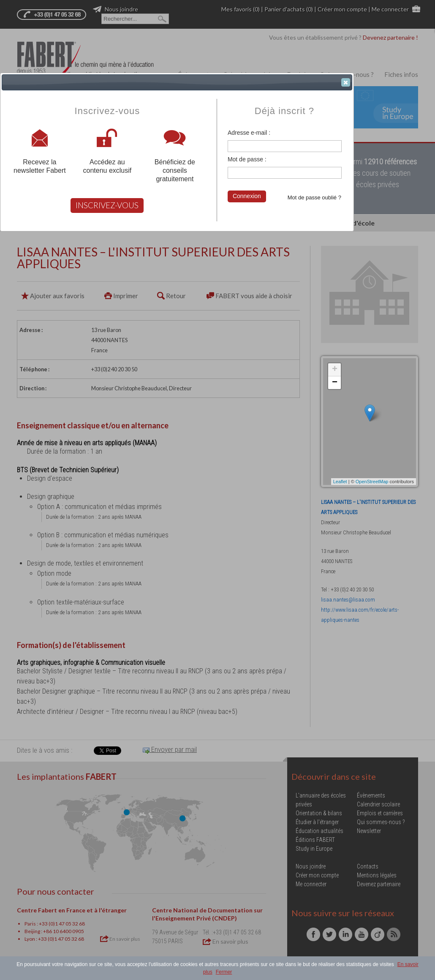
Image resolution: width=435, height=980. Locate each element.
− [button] (335, 383)
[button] (346, 82)
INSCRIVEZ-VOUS (107, 205)
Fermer (224, 972)
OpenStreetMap (372, 482)
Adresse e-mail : (249, 133)
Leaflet (340, 482)
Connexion (247, 196)
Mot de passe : (247, 159)
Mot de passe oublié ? (314, 197)
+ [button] (335, 370)
